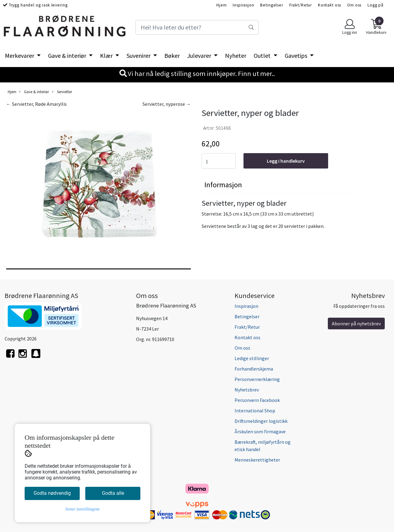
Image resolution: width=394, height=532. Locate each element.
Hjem (221, 5)
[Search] (197, 27)
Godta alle (113, 493)
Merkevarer (20, 56)
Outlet (263, 56)
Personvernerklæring (257, 379)
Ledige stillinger (252, 358)
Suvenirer (139, 56)
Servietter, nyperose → (167, 104)
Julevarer (200, 56)
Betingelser (271, 5)
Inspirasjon (243, 5)
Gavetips (297, 56)
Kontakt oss (330, 5)
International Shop (255, 411)
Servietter (62, 92)
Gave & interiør (68, 56)
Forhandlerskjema (254, 369)
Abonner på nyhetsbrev (356, 324)
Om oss (354, 5)
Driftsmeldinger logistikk (261, 421)
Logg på (376, 5)
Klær (107, 56)
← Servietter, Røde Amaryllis (36, 104)
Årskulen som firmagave (260, 431)
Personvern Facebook (257, 400)
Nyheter (236, 56)
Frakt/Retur (301, 5)
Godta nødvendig (52, 493)
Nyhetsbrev (247, 390)
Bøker (172, 56)
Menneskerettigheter (257, 460)
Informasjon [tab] (223, 185)
